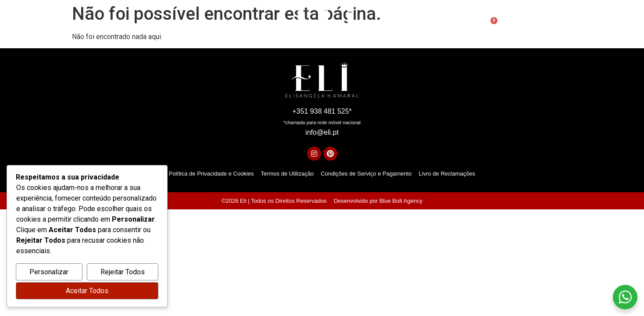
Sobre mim (225, 26)
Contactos (437, 26)
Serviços (264, 26)
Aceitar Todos (87, 291)
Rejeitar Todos (123, 272)
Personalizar (49, 272)
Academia (393, 26)
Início (191, 26)
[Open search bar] (471, 26)
